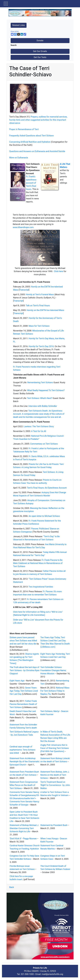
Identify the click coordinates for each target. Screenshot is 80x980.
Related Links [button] (19, 25)
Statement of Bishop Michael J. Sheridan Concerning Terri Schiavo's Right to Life (24, 828)
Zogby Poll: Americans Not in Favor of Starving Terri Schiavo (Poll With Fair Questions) (55, 748)
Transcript (24, 290)
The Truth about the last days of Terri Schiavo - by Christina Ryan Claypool (25, 670)
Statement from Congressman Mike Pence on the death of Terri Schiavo (24, 785)
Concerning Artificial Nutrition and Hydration (30, 142)
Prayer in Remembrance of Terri (24, 129)
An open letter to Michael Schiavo (44, 516)
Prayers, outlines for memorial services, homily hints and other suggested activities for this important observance (38, 120)
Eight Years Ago (17, 681)
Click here (59, 271)
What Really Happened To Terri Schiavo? (46, 390)
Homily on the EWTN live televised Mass (45, 310)
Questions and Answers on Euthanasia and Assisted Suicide (37, 151)
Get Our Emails (40, 51)
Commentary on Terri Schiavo (44, 444)
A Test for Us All (39, 431)
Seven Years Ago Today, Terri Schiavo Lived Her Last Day (24, 691)
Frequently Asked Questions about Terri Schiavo (32, 136)
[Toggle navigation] (6, 4)
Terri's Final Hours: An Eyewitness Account (47, 488)
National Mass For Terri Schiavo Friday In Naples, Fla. (55, 691)
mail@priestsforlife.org (52, 974)
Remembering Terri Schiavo (40, 383)
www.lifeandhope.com (23, 227)
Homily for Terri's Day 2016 (41, 346)
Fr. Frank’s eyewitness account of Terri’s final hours (31, 183)
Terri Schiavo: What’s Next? (40, 398)
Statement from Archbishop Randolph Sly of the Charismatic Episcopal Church (25, 762)
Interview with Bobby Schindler (43, 406)
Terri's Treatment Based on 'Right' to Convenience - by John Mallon (55, 785)
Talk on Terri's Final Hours (38, 306)
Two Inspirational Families (41, 587)
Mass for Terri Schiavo (39, 326)
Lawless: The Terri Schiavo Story (39, 426)
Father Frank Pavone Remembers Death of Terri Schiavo (23, 704)
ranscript (18, 301)
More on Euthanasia (19, 158)
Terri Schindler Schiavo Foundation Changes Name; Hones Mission (53, 670)
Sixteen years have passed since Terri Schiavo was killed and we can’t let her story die (23, 641)
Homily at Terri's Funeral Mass (40, 295)
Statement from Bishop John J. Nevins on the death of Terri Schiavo (55, 775)
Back (12, 887)
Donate (40, 41)
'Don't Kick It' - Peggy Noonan (23, 839)
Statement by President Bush (54, 825)
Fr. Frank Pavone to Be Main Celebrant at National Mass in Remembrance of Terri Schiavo (38, 563)
